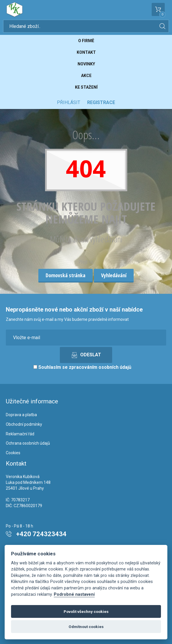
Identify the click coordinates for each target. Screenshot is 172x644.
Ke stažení (86, 87)
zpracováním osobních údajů (100, 367)
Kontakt (86, 52)
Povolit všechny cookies (86, 611)
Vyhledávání (114, 275)
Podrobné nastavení (74, 594)
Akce (86, 76)
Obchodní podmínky (24, 424)
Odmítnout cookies (86, 627)
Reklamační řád (20, 434)
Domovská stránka (66, 275)
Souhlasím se (82, 367)
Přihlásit (69, 102)
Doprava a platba (21, 415)
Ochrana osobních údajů (28, 443)
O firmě (86, 41)
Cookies (13, 453)
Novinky (86, 64)
